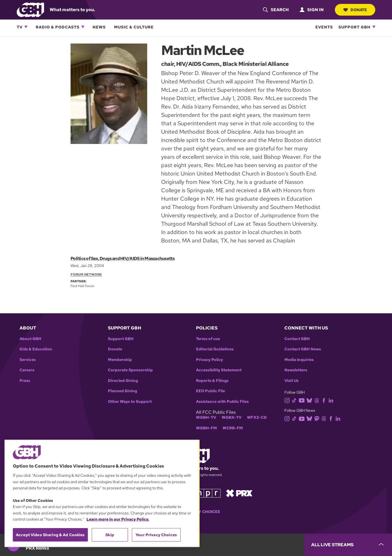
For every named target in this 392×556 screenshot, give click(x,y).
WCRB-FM (233, 428)
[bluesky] (310, 400)
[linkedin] (332, 400)
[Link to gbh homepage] (30, 9)
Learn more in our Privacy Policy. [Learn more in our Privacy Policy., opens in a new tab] (118, 519)
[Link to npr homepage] (208, 493)
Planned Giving (123, 391)
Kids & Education (36, 349)
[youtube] (303, 400)
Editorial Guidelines (215, 349)
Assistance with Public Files (222, 402)
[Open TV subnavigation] (26, 27)
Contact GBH (297, 339)
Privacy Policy (210, 360)
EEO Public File (210, 391)
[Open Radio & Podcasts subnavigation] (83, 27)
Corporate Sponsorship (130, 370)
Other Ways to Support (130, 402)
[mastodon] (318, 418)
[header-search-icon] (275, 10)
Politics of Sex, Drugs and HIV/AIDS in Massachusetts (122, 258)
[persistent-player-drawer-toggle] (348, 545)
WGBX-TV (232, 417)
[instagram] (288, 400)
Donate (355, 10)
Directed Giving (123, 381)
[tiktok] (295, 400)
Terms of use (208, 339)
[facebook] (325, 400)
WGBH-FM (206, 428)
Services (28, 360)
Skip (110, 535)
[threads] (318, 400)
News (99, 27)
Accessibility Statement (219, 370)
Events (324, 27)
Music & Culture (134, 27)
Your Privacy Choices (156, 535)
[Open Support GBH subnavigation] (374, 27)
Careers (27, 370)
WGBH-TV (206, 417)
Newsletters (296, 370)
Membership (120, 360)
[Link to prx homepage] (239, 493)
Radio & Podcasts (58, 27)
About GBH (30, 339)
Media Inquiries (299, 360)
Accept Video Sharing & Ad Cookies (50, 535)
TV (20, 27)
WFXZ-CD (257, 417)
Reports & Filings (212, 381)
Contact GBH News (303, 349)
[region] (102, 493)
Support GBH (355, 27)
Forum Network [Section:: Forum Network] (86, 275)
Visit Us (291, 381)
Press (25, 381)
